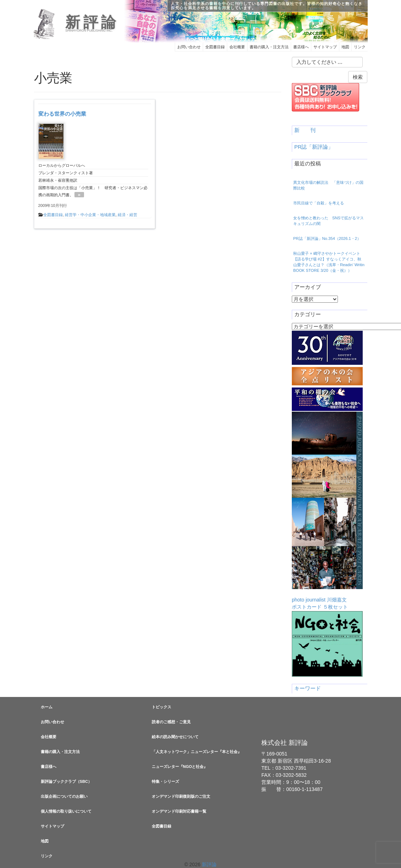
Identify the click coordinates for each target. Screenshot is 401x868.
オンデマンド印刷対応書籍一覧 (179, 811)
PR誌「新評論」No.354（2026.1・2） (327, 238)
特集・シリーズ (165, 781)
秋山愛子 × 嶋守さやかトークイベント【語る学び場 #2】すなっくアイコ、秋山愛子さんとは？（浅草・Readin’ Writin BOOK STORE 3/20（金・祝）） (329, 262)
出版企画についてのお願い (64, 796)
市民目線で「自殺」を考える (319, 203)
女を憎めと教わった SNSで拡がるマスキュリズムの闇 (328, 221)
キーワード (308, 688)
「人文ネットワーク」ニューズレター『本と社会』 (197, 752)
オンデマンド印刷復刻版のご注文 (181, 796)
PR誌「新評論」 (314, 147)
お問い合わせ (189, 47)
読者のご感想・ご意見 (171, 722)
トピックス (161, 707)
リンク (360, 47)
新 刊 (305, 130)
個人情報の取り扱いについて (66, 811)
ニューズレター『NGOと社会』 (180, 767)
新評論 (92, 22)
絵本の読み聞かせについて (175, 737)
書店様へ (301, 47)
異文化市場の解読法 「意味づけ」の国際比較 (328, 185)
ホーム (47, 707)
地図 (345, 47)
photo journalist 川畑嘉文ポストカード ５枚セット (327, 511)
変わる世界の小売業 (62, 114)
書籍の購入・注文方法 (269, 47)
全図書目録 (215, 47)
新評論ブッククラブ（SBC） (66, 781)
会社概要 (237, 47)
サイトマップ (325, 47)
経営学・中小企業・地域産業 (90, 215)
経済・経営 (127, 215)
